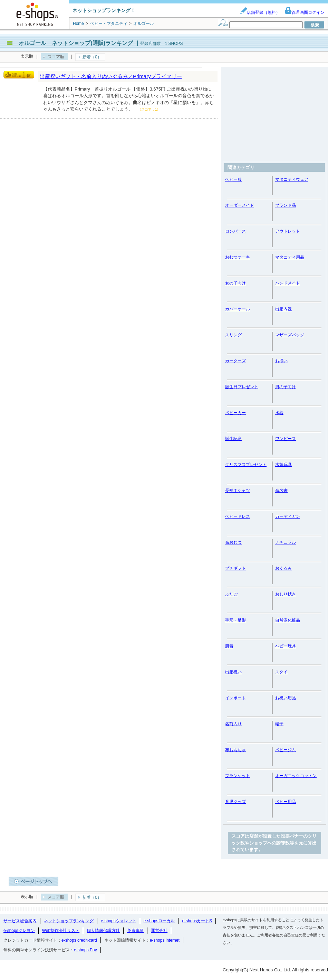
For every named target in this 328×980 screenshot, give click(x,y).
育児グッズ (235, 802)
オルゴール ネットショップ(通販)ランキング (76, 43)
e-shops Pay (85, 950)
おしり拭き (286, 594)
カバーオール (238, 309)
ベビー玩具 (286, 646)
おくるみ (283, 568)
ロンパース (235, 231)
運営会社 (159, 931)
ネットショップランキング (69, 921)
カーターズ (235, 361)
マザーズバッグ (290, 335)
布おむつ (233, 542)
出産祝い (233, 672)
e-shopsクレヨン (19, 931)
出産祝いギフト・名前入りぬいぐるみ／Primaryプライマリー (111, 76)
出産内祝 (283, 309)
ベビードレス (238, 516)
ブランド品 (286, 205)
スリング (233, 335)
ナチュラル (286, 542)
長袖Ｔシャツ (238, 491)
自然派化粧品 (288, 620)
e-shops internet (165, 940)
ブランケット (238, 776)
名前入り (233, 724)
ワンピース (286, 439)
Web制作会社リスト (61, 931)
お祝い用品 (286, 698)
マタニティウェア (292, 179)
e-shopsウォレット (119, 921)
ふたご (231, 594)
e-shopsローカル (159, 921)
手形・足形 (235, 620)
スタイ (281, 672)
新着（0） (92, 57)
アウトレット (288, 231)
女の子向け (235, 283)
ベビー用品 (286, 802)
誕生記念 (233, 439)
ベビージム (286, 750)
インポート (235, 698)
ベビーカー (235, 413)
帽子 (279, 724)
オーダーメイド (240, 205)
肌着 (229, 646)
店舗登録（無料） (260, 12)
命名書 (281, 491)
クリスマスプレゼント (246, 465)
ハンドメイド (288, 283)
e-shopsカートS (197, 921)
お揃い (281, 361)
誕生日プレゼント (242, 387)
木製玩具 (283, 465)
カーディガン (288, 516)
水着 (279, 413)
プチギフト (235, 568)
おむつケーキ (238, 257)
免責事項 (135, 931)
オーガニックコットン (296, 776)
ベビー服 (233, 179)
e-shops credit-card (79, 940)
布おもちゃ (235, 750)
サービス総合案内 (20, 921)
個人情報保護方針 (103, 931)
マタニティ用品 (290, 257)
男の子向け (286, 387)
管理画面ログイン (305, 12)
